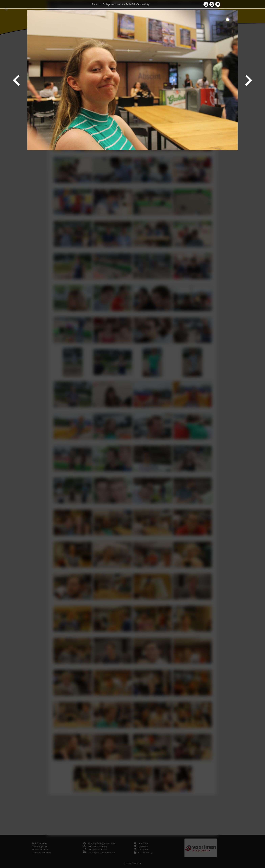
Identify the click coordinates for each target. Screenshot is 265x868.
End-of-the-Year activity (138, 4)
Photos (96, 4)
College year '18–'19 (113, 4)
